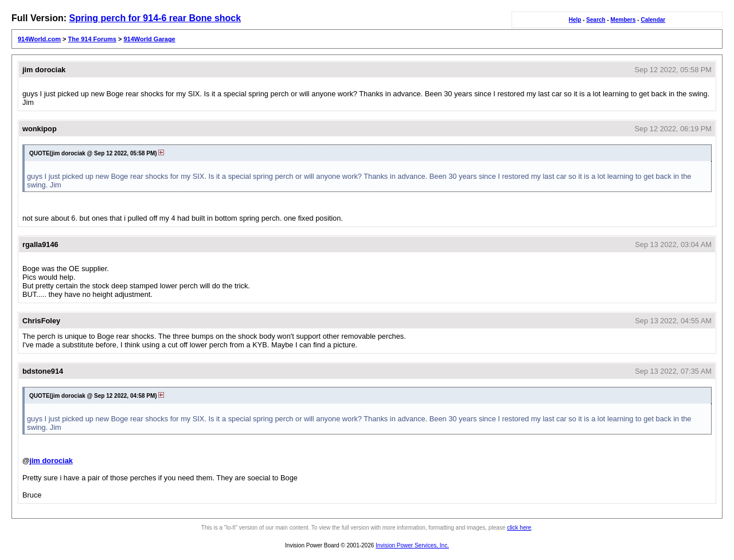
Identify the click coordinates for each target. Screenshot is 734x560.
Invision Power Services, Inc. (412, 545)
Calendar (653, 20)
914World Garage (149, 39)
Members (623, 20)
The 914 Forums (92, 39)
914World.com (39, 39)
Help (575, 20)
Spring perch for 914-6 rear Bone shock (155, 18)
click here (519, 528)
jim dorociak (51, 461)
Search (596, 20)
